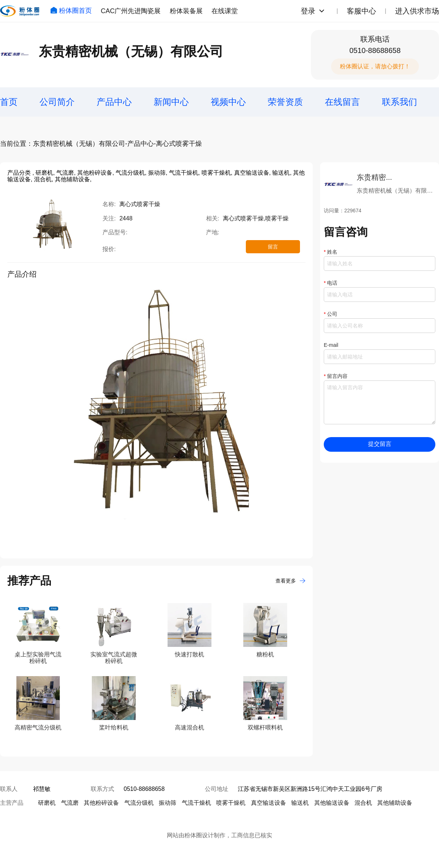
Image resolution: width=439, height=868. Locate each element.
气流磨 (70, 803)
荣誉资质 (285, 102)
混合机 (363, 803)
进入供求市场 (417, 11)
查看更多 (290, 581)
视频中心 (228, 102)
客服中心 (361, 11)
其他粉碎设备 (101, 803)
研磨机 (47, 803)
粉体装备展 (186, 11)
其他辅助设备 (395, 803)
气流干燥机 (196, 803)
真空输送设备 (269, 803)
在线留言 (342, 102)
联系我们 (399, 102)
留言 (273, 247)
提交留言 (380, 444)
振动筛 (168, 803)
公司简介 (57, 102)
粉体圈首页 (71, 11)
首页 (9, 102)
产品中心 (114, 102)
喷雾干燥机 (231, 803)
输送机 (300, 803)
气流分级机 (139, 803)
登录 (308, 11)
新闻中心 (171, 102)
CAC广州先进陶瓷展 (131, 11)
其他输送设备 (332, 803)
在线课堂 (225, 11)
